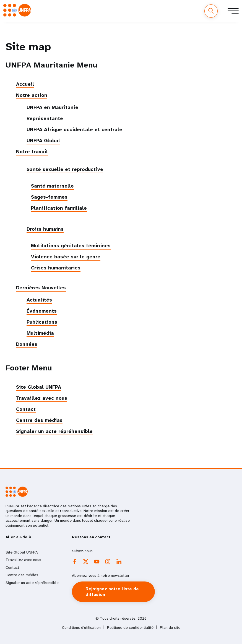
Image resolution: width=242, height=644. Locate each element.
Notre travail (32, 152)
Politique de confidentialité (130, 628)
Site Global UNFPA (39, 387)
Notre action (32, 95)
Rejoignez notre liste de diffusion (112, 592)
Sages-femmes (49, 197)
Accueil (25, 84)
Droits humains (45, 229)
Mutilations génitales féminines (71, 246)
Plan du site (170, 628)
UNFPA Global (43, 141)
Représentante (45, 118)
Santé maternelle (52, 186)
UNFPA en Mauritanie (52, 107)
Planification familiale (59, 208)
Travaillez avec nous (42, 398)
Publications (42, 322)
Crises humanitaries (56, 268)
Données (27, 344)
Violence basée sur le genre (66, 257)
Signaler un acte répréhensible (54, 431)
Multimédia (40, 333)
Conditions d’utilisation (81, 628)
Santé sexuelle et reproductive (65, 169)
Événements (42, 311)
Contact (26, 409)
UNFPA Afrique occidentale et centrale (74, 129)
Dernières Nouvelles (41, 288)
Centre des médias (39, 420)
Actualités (39, 300)
